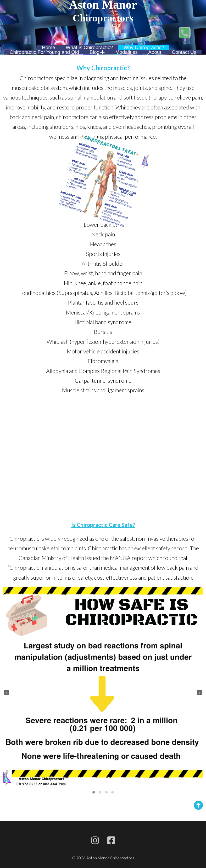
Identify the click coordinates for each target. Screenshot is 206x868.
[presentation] (7, 693)
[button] (94, 792)
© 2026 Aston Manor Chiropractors (103, 858)
